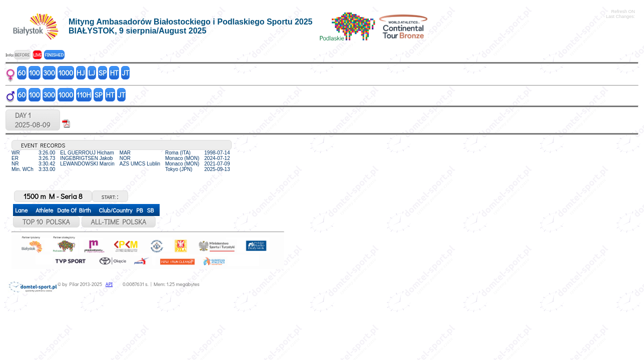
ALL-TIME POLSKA (119, 222)
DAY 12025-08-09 (33, 120)
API (109, 284)
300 (49, 73)
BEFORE (22, 55)
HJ (81, 73)
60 (22, 73)
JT (126, 73)
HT (114, 73)
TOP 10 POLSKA (46, 222)
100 (35, 73)
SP (103, 73)
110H (84, 95)
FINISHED (54, 55)
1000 (66, 73)
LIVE (37, 55)
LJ (92, 73)
